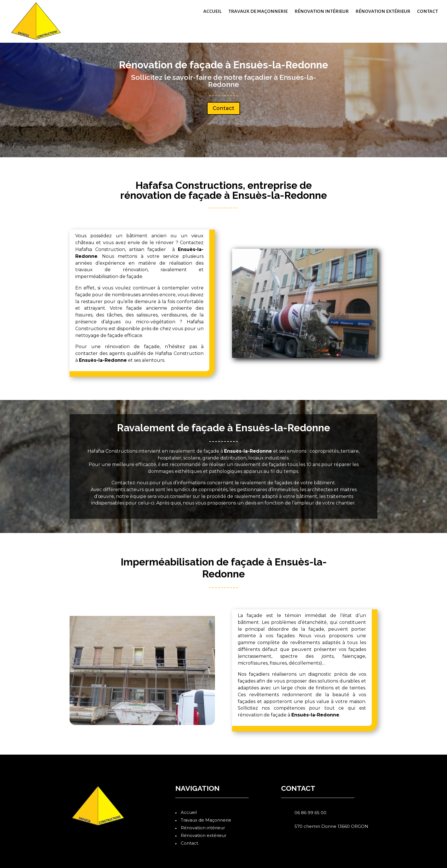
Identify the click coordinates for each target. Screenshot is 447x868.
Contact (427, 12)
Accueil (212, 12)
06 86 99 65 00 (310, 813)
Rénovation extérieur (383, 12)
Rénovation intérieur (322, 12)
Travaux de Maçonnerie (258, 12)
